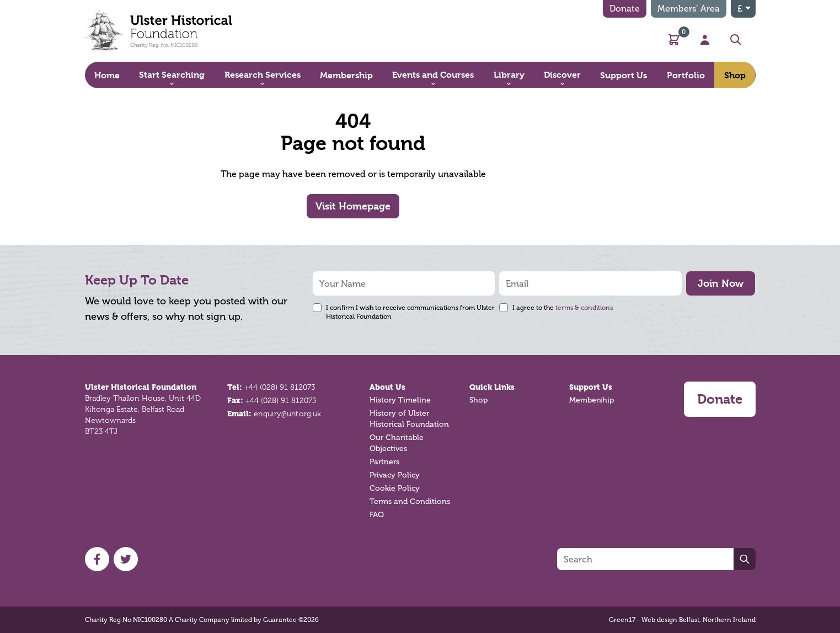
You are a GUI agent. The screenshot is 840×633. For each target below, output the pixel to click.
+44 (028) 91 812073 (280, 387)
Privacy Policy (395, 475)
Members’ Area (689, 9)
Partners (384, 462)
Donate (625, 9)
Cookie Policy (395, 488)
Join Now (721, 283)
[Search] (645, 559)
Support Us (591, 387)
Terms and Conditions (410, 501)
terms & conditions (584, 308)
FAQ (377, 515)
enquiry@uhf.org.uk (287, 414)
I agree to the (563, 308)
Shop (478, 400)
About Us (387, 387)
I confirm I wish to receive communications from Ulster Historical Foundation (410, 312)
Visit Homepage (353, 206)
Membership (592, 400)
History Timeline (400, 400)
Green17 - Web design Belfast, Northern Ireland (682, 620)
